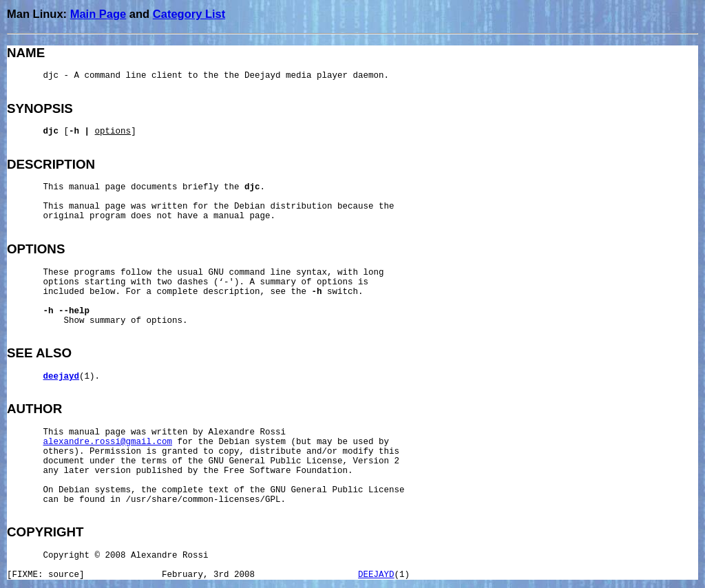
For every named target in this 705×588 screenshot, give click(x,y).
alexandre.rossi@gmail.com (108, 442)
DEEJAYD (376, 575)
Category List (189, 14)
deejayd (62, 377)
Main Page (98, 14)
